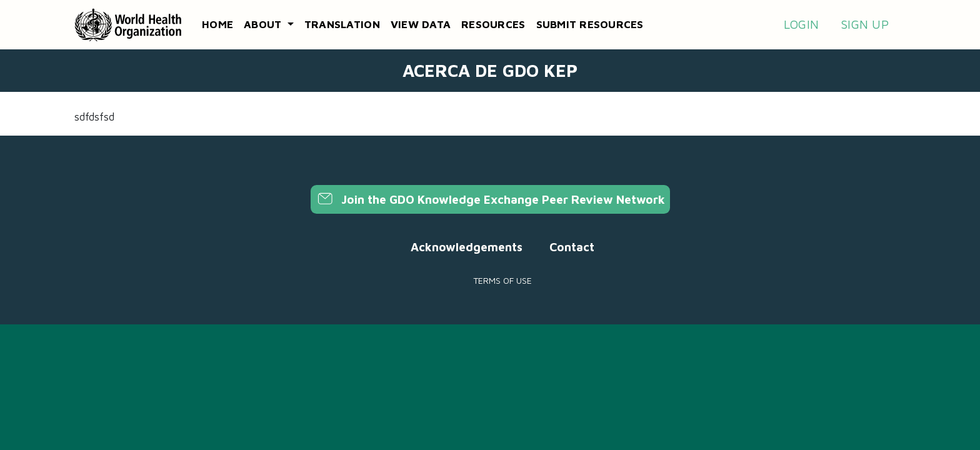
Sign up (865, 24)
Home (217, 24)
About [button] (264, 24)
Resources (493, 24)
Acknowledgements (467, 247)
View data (421, 24)
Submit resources (590, 24)
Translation (342, 24)
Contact (572, 247)
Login (801, 24)
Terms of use (502, 280)
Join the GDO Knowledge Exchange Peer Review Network (490, 199)
